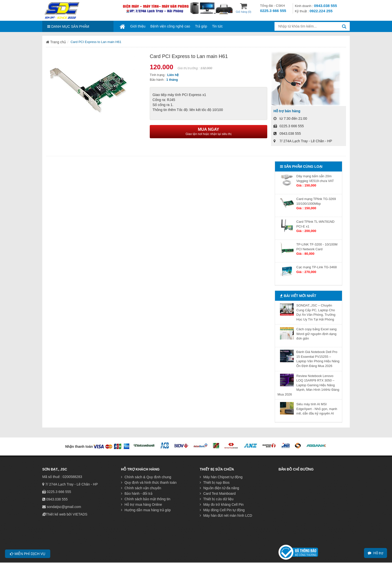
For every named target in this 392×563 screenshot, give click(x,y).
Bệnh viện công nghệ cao (170, 26)
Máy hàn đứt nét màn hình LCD (226, 515)
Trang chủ (56, 42)
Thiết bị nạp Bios (215, 482)
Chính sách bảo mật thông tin (146, 499)
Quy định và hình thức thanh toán (149, 482)
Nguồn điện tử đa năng (219, 488)
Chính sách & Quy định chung (146, 477)
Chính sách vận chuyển (141, 488)
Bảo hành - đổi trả (137, 493)
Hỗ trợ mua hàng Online (141, 504)
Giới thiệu (138, 26)
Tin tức (217, 26)
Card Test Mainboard (218, 493)
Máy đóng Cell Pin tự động (222, 510)
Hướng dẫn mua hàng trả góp (146, 510)
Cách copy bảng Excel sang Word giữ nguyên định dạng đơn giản (316, 334)
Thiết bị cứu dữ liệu (217, 499)
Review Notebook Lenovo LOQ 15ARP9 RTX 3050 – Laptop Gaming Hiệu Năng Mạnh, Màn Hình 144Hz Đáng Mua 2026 (308, 385)
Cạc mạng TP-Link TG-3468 (316, 267)
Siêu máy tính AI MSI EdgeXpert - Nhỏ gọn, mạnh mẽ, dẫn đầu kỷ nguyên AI (317, 409)
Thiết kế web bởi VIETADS (66, 514)
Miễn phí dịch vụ (28, 554)
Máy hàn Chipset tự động (221, 477)
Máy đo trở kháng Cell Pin (222, 504)
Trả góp (201, 26)
